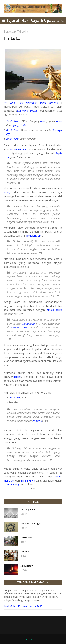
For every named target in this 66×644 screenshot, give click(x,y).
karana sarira (19, 327)
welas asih (15, 397)
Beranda (9, 32)
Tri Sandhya (28, 480)
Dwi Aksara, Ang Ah (31, 523)
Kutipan (22, 606)
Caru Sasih (26, 538)
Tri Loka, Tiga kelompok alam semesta (31, 103)
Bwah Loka (13, 130)
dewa (59, 121)
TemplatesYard (30, 640)
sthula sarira (55, 310)
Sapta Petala (18, 149)
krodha (17, 377)
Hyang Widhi (19, 125)
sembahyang (11, 484)
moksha (38, 421)
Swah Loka (13, 121)
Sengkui (25, 552)
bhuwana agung (27, 111)
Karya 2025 (36, 606)
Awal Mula (9, 606)
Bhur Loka (12, 139)
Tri (47, 473)
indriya (7, 192)
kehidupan (29, 323)
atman (43, 121)
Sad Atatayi (27, 566)
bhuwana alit (34, 235)
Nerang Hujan (28, 509)
